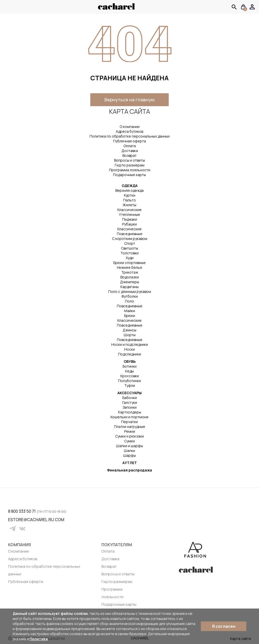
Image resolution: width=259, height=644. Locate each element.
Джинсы (129, 330)
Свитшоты (129, 248)
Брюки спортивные (129, 263)
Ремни (130, 431)
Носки (129, 349)
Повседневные (130, 234)
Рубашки (129, 224)
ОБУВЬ (130, 361)
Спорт (130, 243)
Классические (129, 210)
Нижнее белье (129, 267)
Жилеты (129, 205)
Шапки (129, 451)
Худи (130, 258)
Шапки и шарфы (129, 446)
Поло (129, 301)
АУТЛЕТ (130, 463)
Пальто (129, 200)
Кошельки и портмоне (129, 417)
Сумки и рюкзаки (129, 436)
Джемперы (130, 282)
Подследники (130, 354)
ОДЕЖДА (130, 186)
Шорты (130, 335)
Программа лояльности (130, 170)
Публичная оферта (129, 141)
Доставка (130, 151)
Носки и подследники (130, 344)
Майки (130, 311)
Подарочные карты (129, 175)
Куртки (130, 195)
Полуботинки (129, 381)
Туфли (130, 385)
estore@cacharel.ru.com (11, 520)
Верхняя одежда (129, 190)
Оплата (130, 146)
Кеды (129, 371)
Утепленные (129, 214)
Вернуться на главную (129, 100)
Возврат (129, 155)
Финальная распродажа (129, 470)
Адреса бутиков (129, 131)
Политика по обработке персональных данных (130, 136)
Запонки (130, 407)
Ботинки (130, 366)
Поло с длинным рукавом (130, 291)
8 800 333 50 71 (22, 511)
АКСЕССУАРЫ (129, 393)
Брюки (130, 316)
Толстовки (129, 253)
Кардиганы (129, 287)
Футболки (130, 296)
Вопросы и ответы (129, 160)
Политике (39, 639)
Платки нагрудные (130, 427)
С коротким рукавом (130, 239)
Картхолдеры (130, 412)
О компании (130, 127)
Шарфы (129, 455)
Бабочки (130, 398)
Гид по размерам (130, 165)
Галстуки (130, 402)
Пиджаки (130, 219)
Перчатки (129, 422)
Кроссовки (130, 376)
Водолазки (130, 277)
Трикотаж (130, 272)
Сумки (129, 441)
